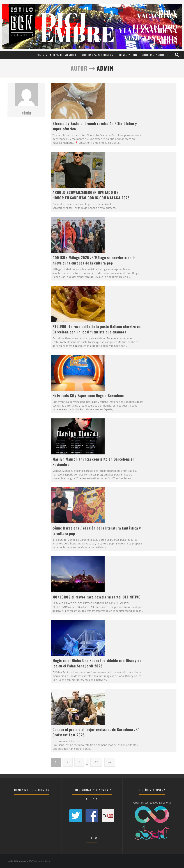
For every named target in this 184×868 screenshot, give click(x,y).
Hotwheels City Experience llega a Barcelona (88, 395)
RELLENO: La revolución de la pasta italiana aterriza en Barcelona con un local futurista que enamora (97, 329)
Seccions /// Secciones (96, 55)
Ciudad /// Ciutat (128, 55)
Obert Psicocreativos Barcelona (152, 803)
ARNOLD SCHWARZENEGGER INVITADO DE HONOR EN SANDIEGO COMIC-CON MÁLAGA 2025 (91, 195)
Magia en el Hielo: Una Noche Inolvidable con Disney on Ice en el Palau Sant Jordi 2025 (97, 663)
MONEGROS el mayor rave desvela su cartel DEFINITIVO (97, 597)
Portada (42, 55)
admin (26, 127)
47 (96, 762)
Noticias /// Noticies (155, 55)
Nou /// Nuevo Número (64, 55)
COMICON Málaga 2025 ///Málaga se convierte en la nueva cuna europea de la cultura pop (94, 260)
